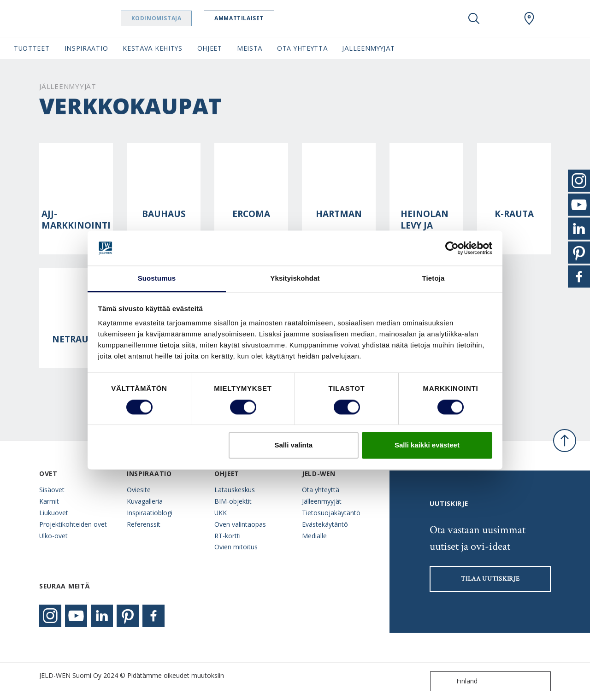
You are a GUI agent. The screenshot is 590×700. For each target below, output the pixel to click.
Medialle (314, 536)
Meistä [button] (250, 48)
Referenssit (144, 524)
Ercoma (251, 214)
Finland (456, 681)
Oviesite (139, 490)
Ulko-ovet (53, 536)
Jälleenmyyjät (322, 501)
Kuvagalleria (145, 501)
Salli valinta (294, 445)
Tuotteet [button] (32, 48)
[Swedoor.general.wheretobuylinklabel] (529, 18)
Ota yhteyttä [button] (302, 48)
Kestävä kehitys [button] (152, 48)
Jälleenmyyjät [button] (368, 48)
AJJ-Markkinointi (76, 220)
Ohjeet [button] (210, 48)
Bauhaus (164, 214)
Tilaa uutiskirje (490, 579)
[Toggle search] (474, 18)
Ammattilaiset (257, 18)
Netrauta (76, 339)
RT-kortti (227, 536)
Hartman (339, 214)
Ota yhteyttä (321, 490)
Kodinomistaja (174, 18)
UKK (221, 513)
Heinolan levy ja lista (425, 226)
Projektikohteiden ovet (73, 524)
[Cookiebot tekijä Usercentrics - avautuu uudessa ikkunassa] (452, 248)
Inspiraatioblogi (150, 513)
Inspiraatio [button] (86, 48)
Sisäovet (52, 490)
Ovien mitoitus (236, 547)
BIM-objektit (233, 501)
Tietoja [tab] (434, 279)
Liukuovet (54, 513)
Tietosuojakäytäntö (331, 513)
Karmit (49, 501)
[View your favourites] (501, 18)
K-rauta (514, 214)
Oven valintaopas (240, 524)
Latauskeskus (235, 490)
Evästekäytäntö (325, 524)
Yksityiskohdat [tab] (295, 279)
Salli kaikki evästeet (427, 445)
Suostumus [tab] (157, 279)
